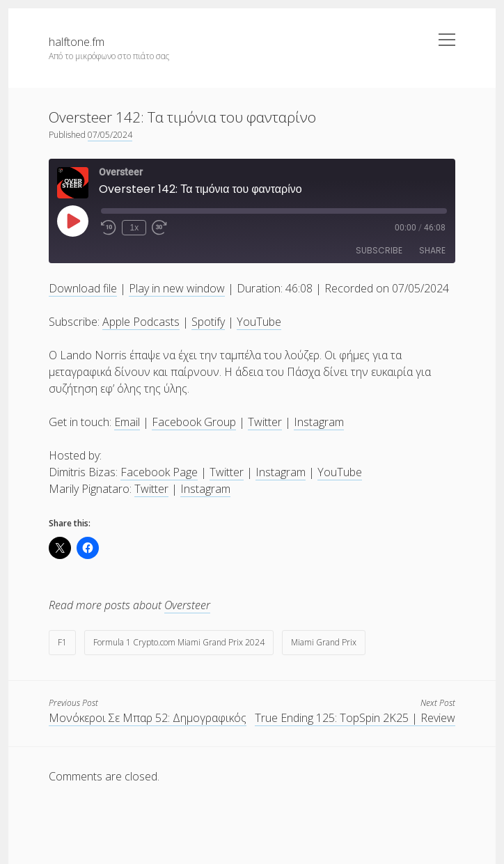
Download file (83, 288)
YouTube (259, 322)
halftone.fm (77, 42)
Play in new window (177, 288)
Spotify (208, 322)
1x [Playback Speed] (134, 228)
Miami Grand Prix (324, 642)
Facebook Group (194, 422)
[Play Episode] (72, 221)
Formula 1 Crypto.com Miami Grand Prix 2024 (179, 642)
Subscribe (379, 250)
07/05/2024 (110, 135)
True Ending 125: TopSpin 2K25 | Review (355, 718)
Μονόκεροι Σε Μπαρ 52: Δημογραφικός (148, 718)
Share (432, 250)
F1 (62, 642)
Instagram (319, 422)
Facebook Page (159, 472)
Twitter (265, 422)
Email (127, 422)
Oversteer (187, 605)
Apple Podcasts (141, 322)
